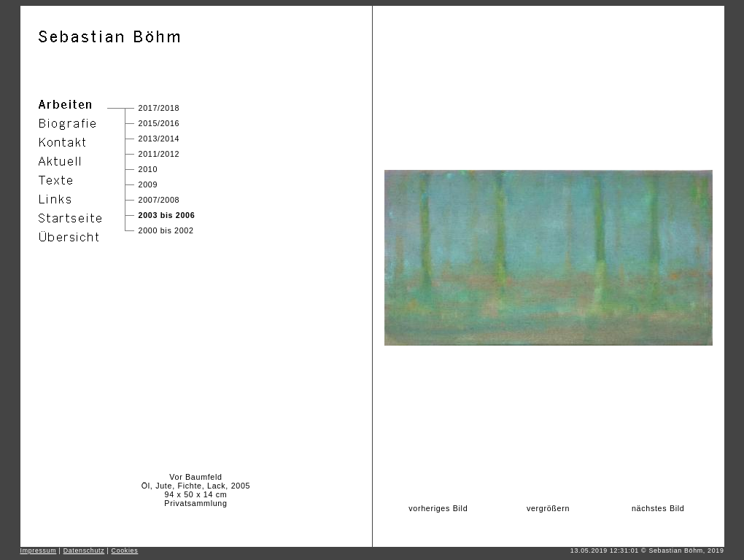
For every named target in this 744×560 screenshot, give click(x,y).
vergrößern (548, 508)
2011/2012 (159, 154)
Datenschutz (84, 551)
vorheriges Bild (438, 508)
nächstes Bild (658, 508)
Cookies (125, 551)
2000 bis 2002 (166, 230)
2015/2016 (159, 123)
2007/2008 (159, 200)
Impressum (39, 551)
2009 (148, 184)
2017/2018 (159, 108)
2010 (148, 169)
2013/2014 (159, 139)
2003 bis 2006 (167, 215)
